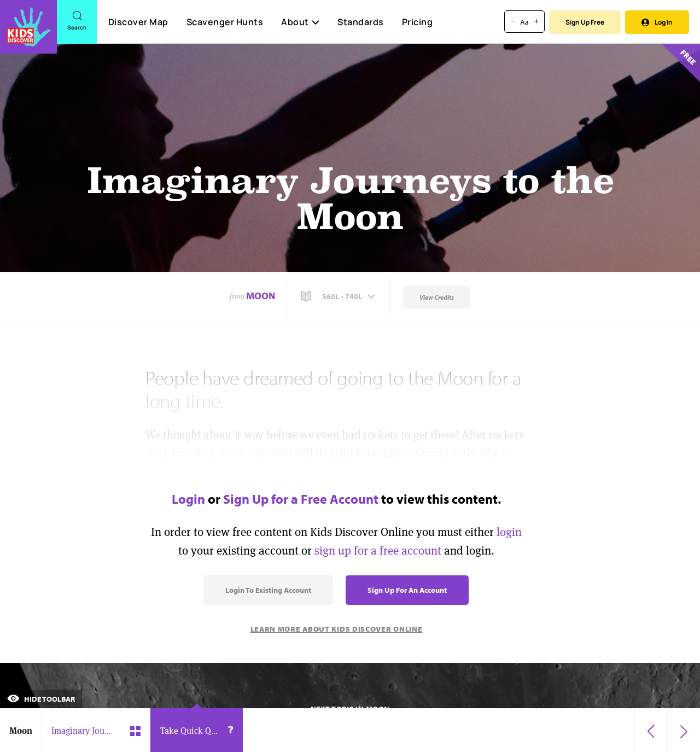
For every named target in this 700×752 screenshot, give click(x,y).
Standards (361, 22)
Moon (261, 296)
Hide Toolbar (41, 699)
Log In (657, 22)
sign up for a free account (378, 550)
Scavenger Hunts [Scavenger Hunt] (224, 22)
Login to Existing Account (268, 590)
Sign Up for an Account (407, 590)
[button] (339, 296)
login (509, 532)
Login (188, 499)
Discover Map (138, 22)
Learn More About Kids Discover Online (337, 629)
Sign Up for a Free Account (301, 499)
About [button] (300, 22)
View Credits (437, 297)
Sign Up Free (585, 22)
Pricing (418, 22)
